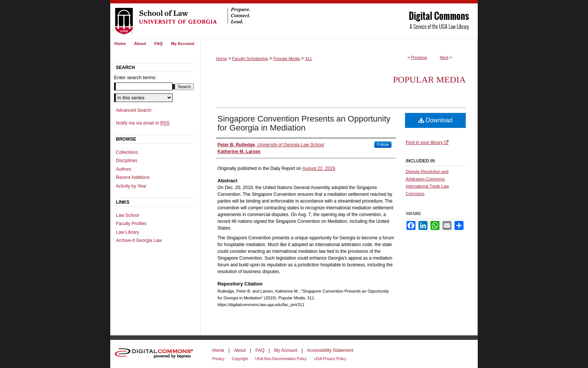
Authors (124, 169)
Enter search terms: (135, 77)
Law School (127, 215)
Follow (383, 144)
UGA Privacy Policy (330, 359)
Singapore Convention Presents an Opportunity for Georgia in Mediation (304, 123)
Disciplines (127, 161)
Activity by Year (131, 186)
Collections (127, 152)
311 (308, 59)
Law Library (127, 232)
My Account (286, 350)
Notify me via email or (143, 123)
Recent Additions (133, 177)
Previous (419, 57)
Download (436, 120)
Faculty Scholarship (250, 59)
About (240, 350)
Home (221, 59)
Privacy (218, 359)
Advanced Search (134, 110)
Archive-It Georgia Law (139, 240)
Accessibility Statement (330, 350)
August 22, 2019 (319, 168)
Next (444, 57)
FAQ (260, 350)
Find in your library (427, 143)
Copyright (240, 359)
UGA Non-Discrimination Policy (281, 359)
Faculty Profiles (131, 224)
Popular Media (287, 59)
